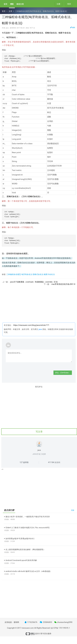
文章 (10, 11)
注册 (58, 4)
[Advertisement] (39, 303)
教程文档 (20, 4)
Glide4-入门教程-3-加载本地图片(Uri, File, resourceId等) (27, 528)
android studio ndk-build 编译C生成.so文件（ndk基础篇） (28, 571)
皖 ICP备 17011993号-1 (61, 628)
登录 (69, 4)
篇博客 (24, 462)
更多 (73, 510)
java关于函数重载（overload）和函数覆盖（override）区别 (34, 282)
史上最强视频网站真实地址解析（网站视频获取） (25, 549)
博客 (12, 4)
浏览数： (10, 519)
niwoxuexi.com (28, 628)
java (40, 329)
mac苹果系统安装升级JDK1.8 (63, 284)
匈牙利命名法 (27, 274)
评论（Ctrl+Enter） (63, 373)
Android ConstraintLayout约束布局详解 (21, 560)
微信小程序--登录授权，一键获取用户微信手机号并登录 (27, 517)
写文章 (39, 432)
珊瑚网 (16, 622)
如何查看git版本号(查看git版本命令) (19, 539)
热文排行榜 (9, 510)
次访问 (54, 462)
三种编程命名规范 (14, 274)
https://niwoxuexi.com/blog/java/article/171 (31, 325)
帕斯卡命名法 (49, 274)
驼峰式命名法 (38, 274)
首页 (5, 4)
